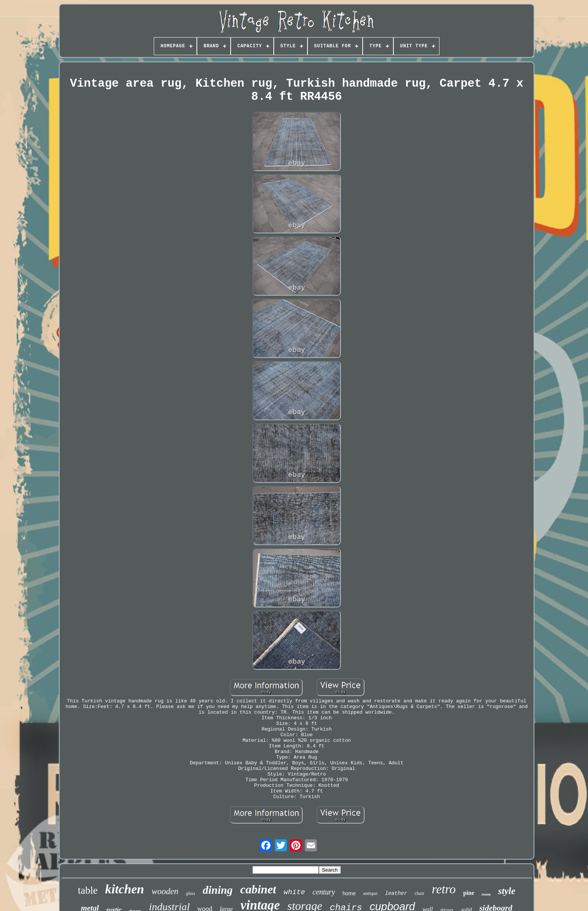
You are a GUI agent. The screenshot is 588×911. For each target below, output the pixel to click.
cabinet (258, 889)
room (486, 894)
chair (420, 893)
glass (191, 893)
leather (396, 893)
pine (469, 893)
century (324, 892)
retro (444, 889)
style (507, 891)
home (349, 893)
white (294, 892)
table (88, 890)
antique (370, 893)
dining (217, 890)
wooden (165, 891)
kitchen (124, 889)
